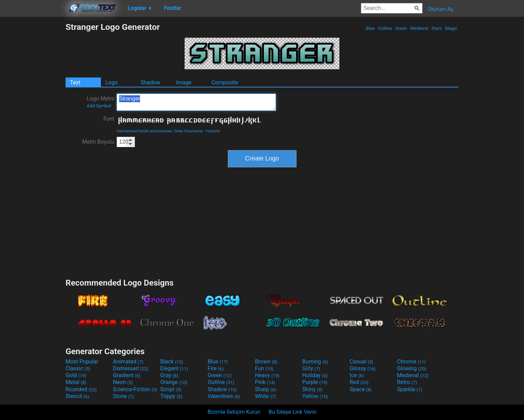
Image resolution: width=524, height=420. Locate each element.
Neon (123, 382)
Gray (169, 375)
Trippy (171, 396)
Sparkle (410, 389)
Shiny (312, 389)
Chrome (411, 362)
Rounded (81, 389)
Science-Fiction (135, 389)
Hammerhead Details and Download (144, 131)
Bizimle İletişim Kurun (234, 412)
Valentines (224, 396)
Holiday (315, 375)
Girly (311, 368)
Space (361, 389)
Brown (266, 362)
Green (401, 28)
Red (359, 382)
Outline (385, 28)
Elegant (174, 368)
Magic (451, 28)
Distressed (131, 368)
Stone (123, 396)
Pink (265, 382)
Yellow (315, 396)
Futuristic (213, 131)
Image (184, 82)
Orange (174, 382)
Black (172, 362)
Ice (357, 375)
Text (75, 82)
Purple (315, 382)
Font (109, 119)
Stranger (196, 102)
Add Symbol (99, 106)
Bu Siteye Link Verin (293, 412)
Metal (76, 382)
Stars (437, 28)
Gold (76, 375)
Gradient (127, 375)
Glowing (412, 368)
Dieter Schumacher (189, 131)
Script (171, 389)
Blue (370, 28)
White (265, 396)
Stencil (77, 396)
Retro (407, 382)
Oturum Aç (441, 9)
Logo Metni (101, 102)
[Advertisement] (33, 125)
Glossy (363, 368)
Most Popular (82, 362)
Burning (315, 362)
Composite (225, 82)
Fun (264, 368)
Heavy (267, 375)
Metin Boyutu (98, 142)
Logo (112, 82)
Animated (128, 362)
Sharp (266, 389)
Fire (216, 368)
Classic (78, 368)
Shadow (150, 82)
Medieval (419, 28)
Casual (362, 362)
